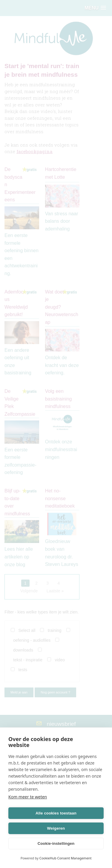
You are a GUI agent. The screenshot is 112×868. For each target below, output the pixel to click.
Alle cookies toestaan (56, 813)
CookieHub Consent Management (66, 858)
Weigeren (56, 828)
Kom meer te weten (28, 797)
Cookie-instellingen (56, 843)
